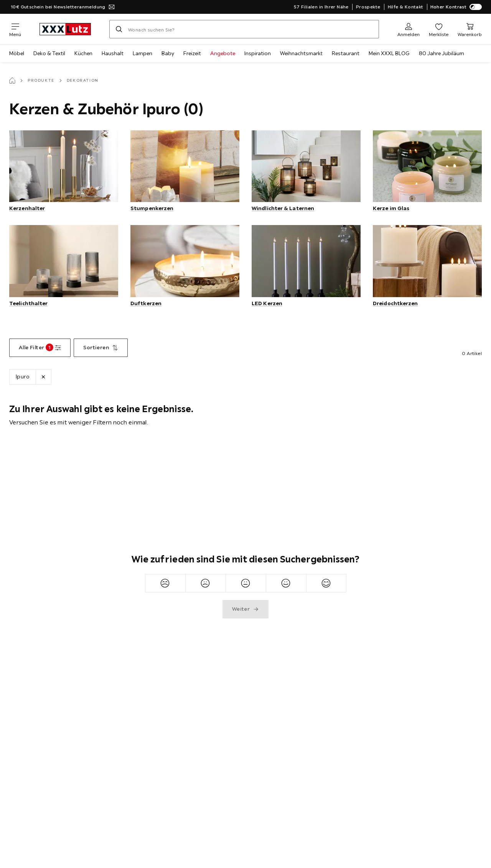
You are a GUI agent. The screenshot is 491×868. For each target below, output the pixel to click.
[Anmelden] (409, 29)
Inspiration (258, 53)
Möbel (17, 53)
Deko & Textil (49, 53)
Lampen (143, 53)
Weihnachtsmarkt (301, 53)
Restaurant (346, 53)
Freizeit (192, 53)
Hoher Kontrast (456, 7)
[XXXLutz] (65, 29)
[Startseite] (12, 81)
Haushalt (113, 53)
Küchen (83, 53)
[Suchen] (119, 29)
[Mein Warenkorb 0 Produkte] (470, 29)
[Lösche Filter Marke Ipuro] (43, 377)
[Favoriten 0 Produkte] (439, 29)
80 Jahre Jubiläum (442, 53)
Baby (168, 53)
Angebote (223, 53)
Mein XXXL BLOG (389, 53)
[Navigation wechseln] (15, 29)
